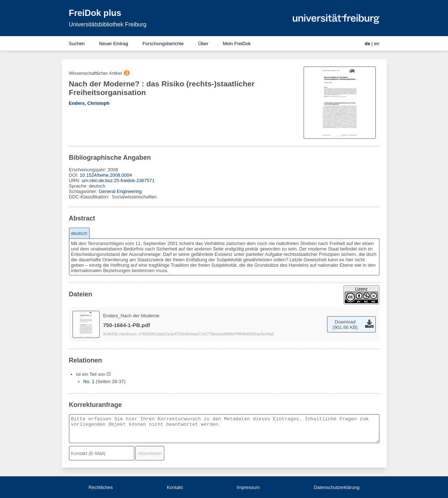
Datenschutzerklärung (336, 487)
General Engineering (120, 191)
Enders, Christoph (89, 103)
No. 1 (89, 381)
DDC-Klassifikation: (90, 197)
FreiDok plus (95, 13)
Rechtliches (101, 487)
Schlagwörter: (84, 191)
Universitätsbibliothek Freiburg (108, 24)
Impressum (248, 487)
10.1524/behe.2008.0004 (106, 175)
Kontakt (175, 487)
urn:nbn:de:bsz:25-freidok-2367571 (118, 181)
